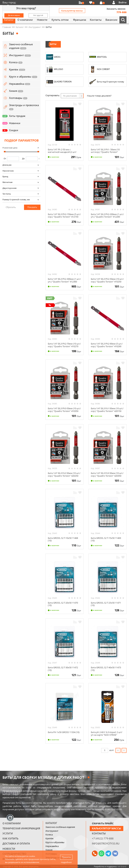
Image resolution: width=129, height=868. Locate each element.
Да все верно (14, 15)
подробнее (66, 862)
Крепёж (50, 838)
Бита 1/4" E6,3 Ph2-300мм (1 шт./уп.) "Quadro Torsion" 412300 (64, 280)
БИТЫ (53, 44)
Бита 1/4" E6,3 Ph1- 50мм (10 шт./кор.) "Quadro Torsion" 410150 (105, 152)
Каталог (51, 823)
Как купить (10, 838)
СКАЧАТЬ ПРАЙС (103, 823)
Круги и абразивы (55, 842)
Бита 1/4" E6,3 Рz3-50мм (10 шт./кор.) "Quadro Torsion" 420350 (107, 474)
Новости (9, 849)
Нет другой (38, 15)
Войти (123, 2)
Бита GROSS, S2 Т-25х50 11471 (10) (106, 604)
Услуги (8, 833)
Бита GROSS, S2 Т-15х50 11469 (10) (106, 539)
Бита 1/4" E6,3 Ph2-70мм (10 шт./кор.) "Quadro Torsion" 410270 (64, 345)
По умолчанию (70, 96)
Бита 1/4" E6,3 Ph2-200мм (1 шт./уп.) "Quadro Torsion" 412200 (107, 216)
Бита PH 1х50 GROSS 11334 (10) (64, 732)
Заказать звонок (116, 9)
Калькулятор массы (72, 11)
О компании (12, 823)
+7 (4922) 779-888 (103, 838)
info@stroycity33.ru (106, 843)
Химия (49, 850)
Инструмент (52, 831)
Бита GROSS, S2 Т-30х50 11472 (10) (63, 669)
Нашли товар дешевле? (99, 96)
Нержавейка (52, 846)
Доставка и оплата (16, 843)
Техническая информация (21, 828)
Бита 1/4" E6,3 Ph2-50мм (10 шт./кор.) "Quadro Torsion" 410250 (107, 280)
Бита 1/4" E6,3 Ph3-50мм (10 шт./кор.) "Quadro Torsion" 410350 (64, 410)
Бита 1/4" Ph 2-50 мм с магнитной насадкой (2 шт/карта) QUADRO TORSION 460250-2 (62, 153)
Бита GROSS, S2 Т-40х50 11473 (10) (106, 669)
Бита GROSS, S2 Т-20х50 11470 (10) (63, 604)
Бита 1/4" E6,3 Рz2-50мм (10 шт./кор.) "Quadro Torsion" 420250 (64, 474)
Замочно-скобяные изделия (60, 827)
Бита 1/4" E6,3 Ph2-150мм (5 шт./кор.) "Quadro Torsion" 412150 (64, 216)
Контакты (99, 833)
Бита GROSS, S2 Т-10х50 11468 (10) (63, 539)
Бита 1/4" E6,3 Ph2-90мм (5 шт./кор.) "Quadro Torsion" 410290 (107, 345)
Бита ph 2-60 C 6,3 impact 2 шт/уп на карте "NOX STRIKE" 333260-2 (107, 735)
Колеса (49, 835)
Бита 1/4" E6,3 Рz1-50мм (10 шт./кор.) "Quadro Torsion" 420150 (107, 410)
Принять (66, 857)
